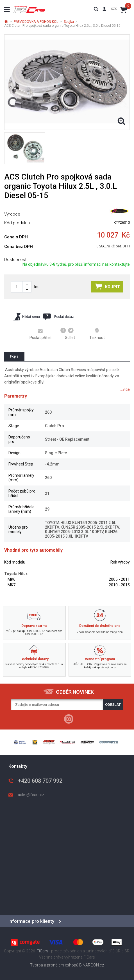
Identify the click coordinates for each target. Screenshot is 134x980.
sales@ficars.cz (31, 795)
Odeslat (113, 705)
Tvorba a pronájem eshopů (54, 965)
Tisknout (97, 334)
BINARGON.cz (92, 965)
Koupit (108, 287)
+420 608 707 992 (40, 781)
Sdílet (68, 334)
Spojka (69, 22)
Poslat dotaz (58, 317)
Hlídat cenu (27, 317)
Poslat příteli (40, 334)
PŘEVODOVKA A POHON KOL (36, 22)
